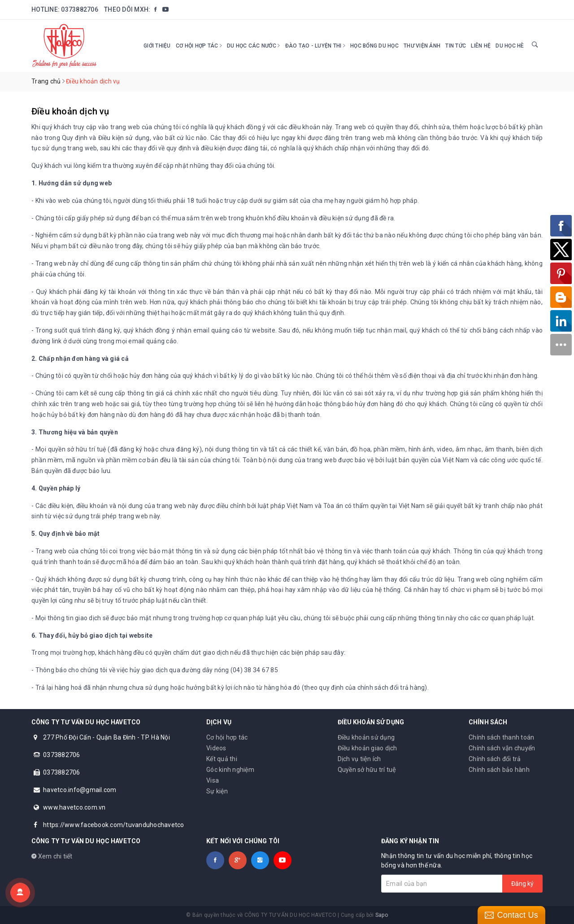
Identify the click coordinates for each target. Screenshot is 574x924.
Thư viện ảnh (422, 46)
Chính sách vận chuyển (502, 748)
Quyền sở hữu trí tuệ (367, 770)
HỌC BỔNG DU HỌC (374, 46)
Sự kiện (217, 791)
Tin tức (456, 46)
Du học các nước (253, 46)
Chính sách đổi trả (495, 759)
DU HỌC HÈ (510, 46)
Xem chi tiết (52, 856)
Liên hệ (481, 46)
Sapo (382, 915)
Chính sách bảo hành (499, 770)
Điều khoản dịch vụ (70, 111)
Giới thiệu (157, 46)
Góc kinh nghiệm (230, 770)
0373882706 (80, 9)
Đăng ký (522, 884)
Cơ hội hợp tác (199, 46)
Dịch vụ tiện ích (359, 759)
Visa (213, 780)
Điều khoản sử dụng (366, 737)
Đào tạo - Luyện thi (315, 46)
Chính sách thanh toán (501, 737)
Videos (216, 748)
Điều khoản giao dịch (367, 748)
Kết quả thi (222, 759)
